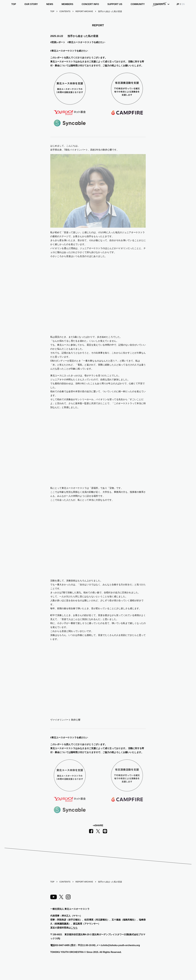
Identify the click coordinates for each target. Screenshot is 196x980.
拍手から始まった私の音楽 (110, 11)
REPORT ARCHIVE (84, 11)
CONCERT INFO (90, 4)
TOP (14, 4)
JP (178, 4)
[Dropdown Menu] (160, 4)
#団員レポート (58, 42)
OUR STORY (31, 4)
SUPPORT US (115, 4)
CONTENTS (159, 4)
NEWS (50, 4)
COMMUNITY (138, 4)
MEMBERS (67, 4)
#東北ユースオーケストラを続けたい (86, 42)
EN (183, 4)
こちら (74, 928)
